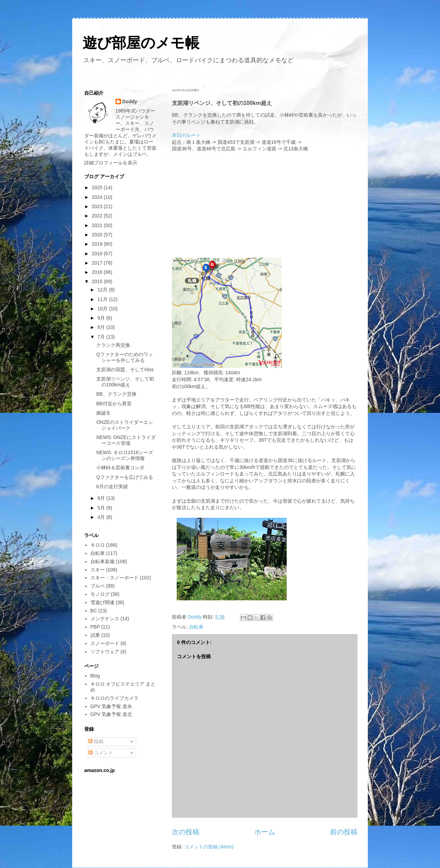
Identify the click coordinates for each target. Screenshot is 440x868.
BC (94, 611)
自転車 (196, 627)
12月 (103, 290)
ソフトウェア (105, 652)
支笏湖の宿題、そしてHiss (125, 369)
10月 (103, 309)
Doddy (130, 101)
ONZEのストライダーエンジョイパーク (125, 425)
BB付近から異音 (114, 404)
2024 (98, 197)
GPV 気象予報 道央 (111, 706)
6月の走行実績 (112, 486)
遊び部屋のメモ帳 (141, 43)
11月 (103, 299)
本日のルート (186, 135)
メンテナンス (105, 619)
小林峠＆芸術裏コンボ (120, 468)
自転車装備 (102, 561)
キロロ (98, 545)
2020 (98, 235)
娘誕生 (103, 413)
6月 (102, 498)
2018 (98, 254)
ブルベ (98, 586)
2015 (98, 281)
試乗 (95, 635)
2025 (98, 187)
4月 (102, 517)
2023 (98, 206)
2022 (98, 216)
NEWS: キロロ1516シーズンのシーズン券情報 (125, 455)
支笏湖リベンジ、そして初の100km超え (125, 382)
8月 (102, 327)
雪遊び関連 (102, 602)
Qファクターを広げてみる (125, 477)
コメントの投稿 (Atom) (209, 847)
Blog (95, 676)
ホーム (265, 832)
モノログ (100, 594)
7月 (102, 337)
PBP (95, 627)
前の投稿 (344, 832)
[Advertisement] (265, 204)
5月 (102, 508)
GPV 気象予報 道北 (111, 714)
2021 (98, 225)
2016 (98, 272)
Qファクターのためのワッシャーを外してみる (125, 357)
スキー (98, 570)
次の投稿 (186, 832)
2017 (98, 263)
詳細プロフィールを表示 (111, 163)
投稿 (96, 741)
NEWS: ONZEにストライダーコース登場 (126, 440)
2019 (98, 244)
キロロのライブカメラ (114, 698)
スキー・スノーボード (114, 578)
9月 (102, 318)
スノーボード (105, 643)
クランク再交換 (113, 345)
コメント (101, 753)
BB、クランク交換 (116, 394)
